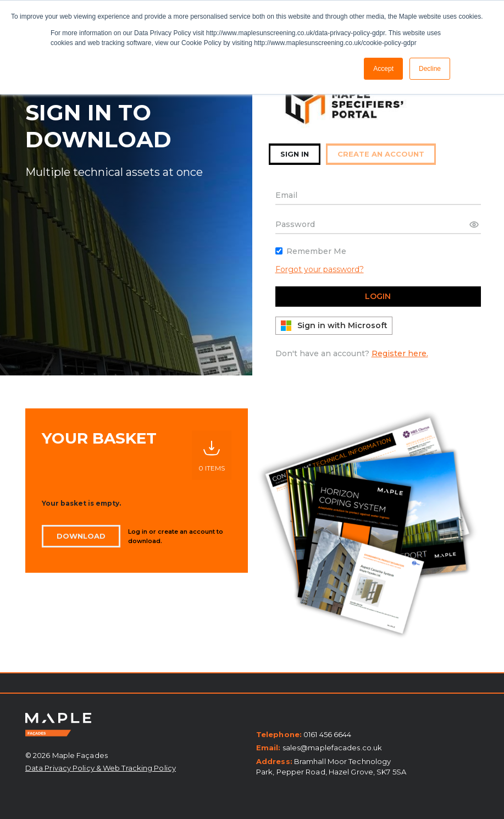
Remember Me (316, 251)
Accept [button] (383, 69)
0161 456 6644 (327, 734)
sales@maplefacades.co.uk (332, 748)
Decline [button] (430, 69)
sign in (295, 154)
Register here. (400, 353)
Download (81, 536)
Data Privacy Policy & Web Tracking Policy (101, 768)
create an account (381, 154)
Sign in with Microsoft (334, 326)
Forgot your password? (320, 269)
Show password (473, 224)
